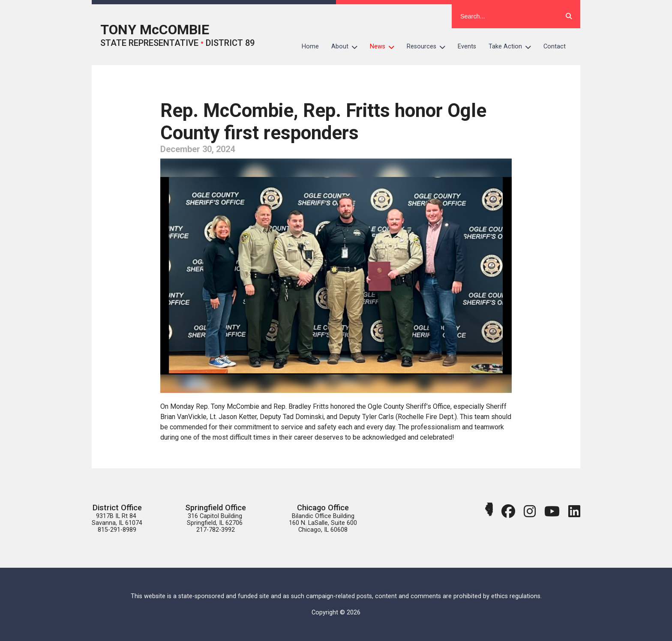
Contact (555, 46)
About (348, 47)
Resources (429, 47)
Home (310, 46)
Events (467, 46)
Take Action (513, 47)
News (385, 47)
